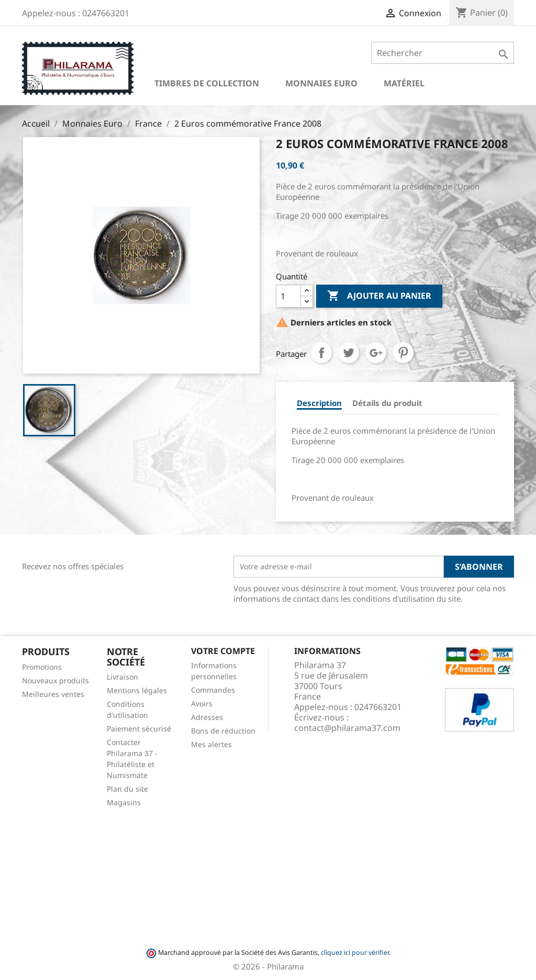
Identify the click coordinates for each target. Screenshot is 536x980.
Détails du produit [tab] (387, 403)
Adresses (207, 717)
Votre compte (223, 651)
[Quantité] (288, 296)
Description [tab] (319, 403)
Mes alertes (211, 744)
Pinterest (403, 353)
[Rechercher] (443, 53)
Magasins (124, 802)
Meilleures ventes (53, 694)
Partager (321, 353)
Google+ (376, 353)
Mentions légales (137, 690)
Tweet (349, 353)
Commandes (213, 690)
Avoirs (202, 703)
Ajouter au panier (379, 296)
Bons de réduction (223, 731)
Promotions (42, 667)
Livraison (122, 677)
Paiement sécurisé (139, 729)
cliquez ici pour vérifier (355, 953)
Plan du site (127, 789)
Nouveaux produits (55, 680)
